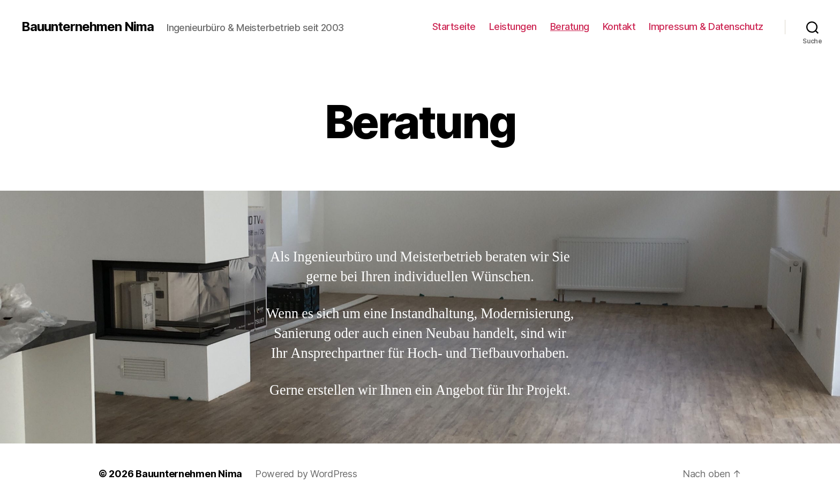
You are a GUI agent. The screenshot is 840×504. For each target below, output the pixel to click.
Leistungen (513, 27)
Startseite (454, 27)
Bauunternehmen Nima (88, 27)
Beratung (570, 27)
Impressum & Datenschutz (706, 27)
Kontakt (619, 27)
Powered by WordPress (306, 474)
